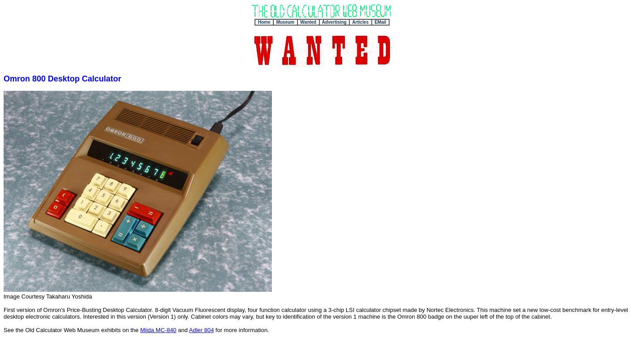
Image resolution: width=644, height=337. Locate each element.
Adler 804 (202, 330)
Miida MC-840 (158, 330)
